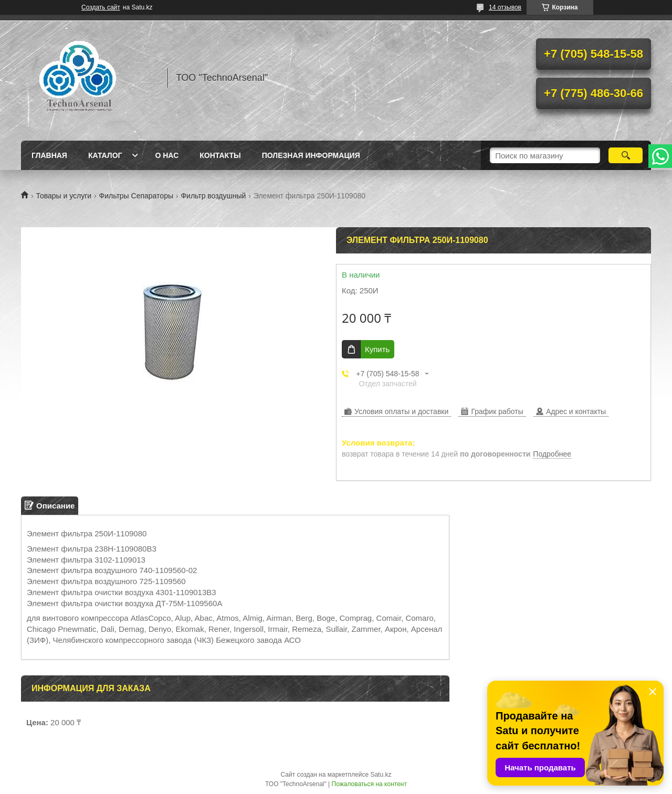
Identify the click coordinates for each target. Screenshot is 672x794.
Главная (49, 155)
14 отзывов (505, 7)
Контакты (220, 155)
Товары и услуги (64, 196)
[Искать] (626, 155)
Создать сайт (101, 7)
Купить (377, 349)
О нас (167, 155)
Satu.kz (381, 775)
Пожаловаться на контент (369, 784)
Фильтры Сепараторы (136, 196)
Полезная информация (311, 155)
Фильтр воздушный (213, 196)
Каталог (105, 155)
